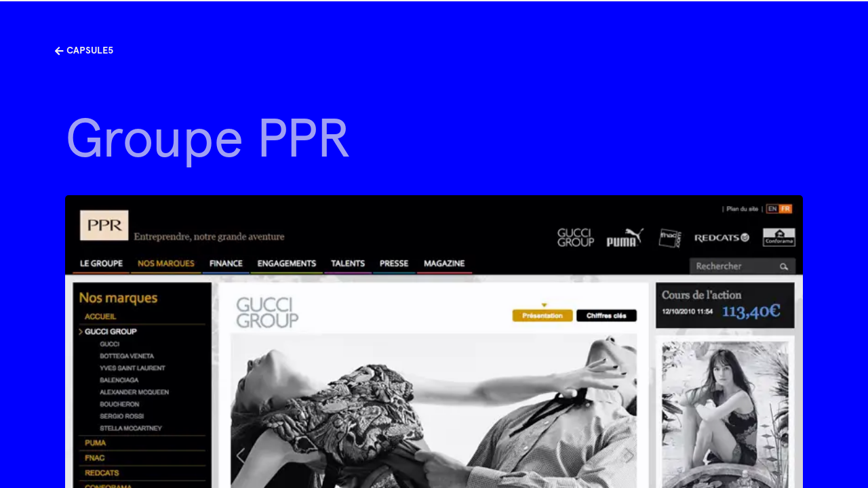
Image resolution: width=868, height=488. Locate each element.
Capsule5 (84, 50)
